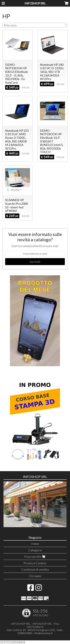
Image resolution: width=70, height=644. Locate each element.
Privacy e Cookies (35, 563)
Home (35, 544)
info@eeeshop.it (43, 633)
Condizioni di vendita (35, 569)
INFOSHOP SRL (35, 3)
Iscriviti (35, 262)
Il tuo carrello (35, 557)
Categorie (35, 550)
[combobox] (35, 25)
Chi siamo (35, 576)
